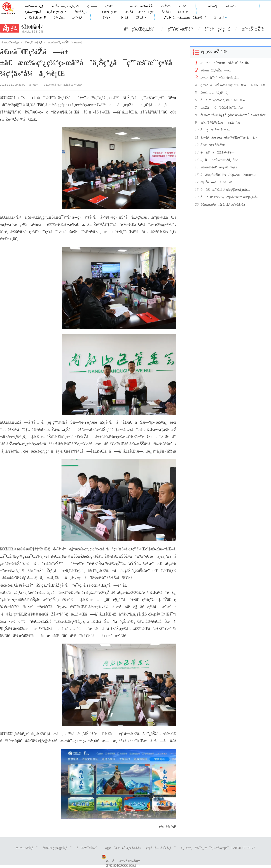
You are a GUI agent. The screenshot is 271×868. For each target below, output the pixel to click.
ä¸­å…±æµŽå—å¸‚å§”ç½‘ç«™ (46, 12)
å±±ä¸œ (183, 12)
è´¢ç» (108, 18)
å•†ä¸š (124, 18)
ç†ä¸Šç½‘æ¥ (35, 18)
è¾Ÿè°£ (166, 6)
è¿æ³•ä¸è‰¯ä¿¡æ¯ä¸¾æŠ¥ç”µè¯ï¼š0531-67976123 (218, 848)
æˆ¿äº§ (213, 6)
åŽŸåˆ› (166, 12)
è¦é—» (92, 6)
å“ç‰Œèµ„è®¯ (140, 29)
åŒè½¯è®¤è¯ (88, 848)
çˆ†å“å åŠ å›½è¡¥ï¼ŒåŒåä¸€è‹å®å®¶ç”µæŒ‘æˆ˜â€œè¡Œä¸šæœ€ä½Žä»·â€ (232, 85)
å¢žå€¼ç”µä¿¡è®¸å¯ (57, 848)
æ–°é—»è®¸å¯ (27, 848)
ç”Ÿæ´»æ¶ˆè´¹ (181, 29)
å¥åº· (183, 6)
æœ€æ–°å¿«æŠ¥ (58, 42)
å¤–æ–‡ (219, 18)
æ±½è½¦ (231, 6)
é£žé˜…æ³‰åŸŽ (141, 6)
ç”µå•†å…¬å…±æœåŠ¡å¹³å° (185, 18)
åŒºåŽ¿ (80, 12)
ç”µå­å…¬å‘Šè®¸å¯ (161, 848)
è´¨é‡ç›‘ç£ (217, 29)
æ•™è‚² (77, 18)
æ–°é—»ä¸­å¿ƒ (34, 6)
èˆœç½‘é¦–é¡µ (10, 42)
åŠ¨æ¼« (141, 18)
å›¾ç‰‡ (60, 18)
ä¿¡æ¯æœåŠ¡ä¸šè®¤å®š (123, 848)
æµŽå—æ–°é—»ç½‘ (140, 12)
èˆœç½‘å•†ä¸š (34, 42)
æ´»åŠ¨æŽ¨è (256, 29)
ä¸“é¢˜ (109, 6)
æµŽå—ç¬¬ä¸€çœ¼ (65, 6)
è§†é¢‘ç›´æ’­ (110, 12)
